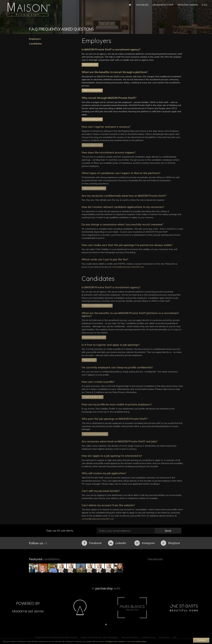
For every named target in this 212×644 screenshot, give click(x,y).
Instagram (145, 543)
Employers (35, 39)
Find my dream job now (94, 337)
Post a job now (90, 65)
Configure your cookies (115, 641)
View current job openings (95, 434)
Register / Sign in (188, 5)
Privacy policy (164, 637)
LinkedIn (117, 543)
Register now (89, 360)
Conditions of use (149, 637)
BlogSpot (170, 543)
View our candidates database (97, 306)
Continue (201, 640)
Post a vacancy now (92, 145)
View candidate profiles (94, 188)
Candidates (35, 44)
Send (168, 531)
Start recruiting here (92, 91)
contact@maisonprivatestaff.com (128, 267)
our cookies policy (139, 641)
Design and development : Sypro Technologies (99, 637)
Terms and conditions (130, 637)
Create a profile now (93, 397)
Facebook (92, 543)
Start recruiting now (92, 119)
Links (175, 637)
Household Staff (163, 5)
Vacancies (142, 5)
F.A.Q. (205, 5)
